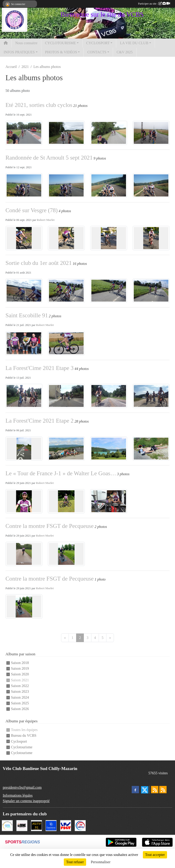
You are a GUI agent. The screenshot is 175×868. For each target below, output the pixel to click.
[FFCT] (80, 825)
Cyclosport (19, 741)
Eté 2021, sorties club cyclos (39, 105)
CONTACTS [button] (97, 52)
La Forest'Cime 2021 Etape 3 (40, 368)
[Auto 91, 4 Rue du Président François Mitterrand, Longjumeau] (36, 825)
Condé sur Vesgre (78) (32, 210)
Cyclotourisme (22, 747)
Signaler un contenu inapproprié (26, 801)
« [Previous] (65, 638)
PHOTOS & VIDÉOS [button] (61, 52)
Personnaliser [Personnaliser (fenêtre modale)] (101, 862)
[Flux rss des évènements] (163, 790)
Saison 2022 (20, 686)
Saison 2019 (20, 668)
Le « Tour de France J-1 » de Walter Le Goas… (61, 473)
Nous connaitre (26, 43)
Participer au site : (154, 4)
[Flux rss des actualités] (155, 790)
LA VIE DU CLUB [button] (134, 43)
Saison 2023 (20, 692)
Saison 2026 (20, 709)
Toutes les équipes (24, 730)
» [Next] (110, 638)
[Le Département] (51, 825)
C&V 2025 (125, 52)
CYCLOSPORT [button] (98, 43)
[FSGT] (66, 825)
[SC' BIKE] (22, 825)
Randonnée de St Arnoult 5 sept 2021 (49, 158)
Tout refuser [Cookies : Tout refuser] (75, 862)
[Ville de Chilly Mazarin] (7, 825)
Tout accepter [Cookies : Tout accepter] (155, 855)
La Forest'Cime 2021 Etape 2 (40, 421)
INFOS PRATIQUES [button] (19, 52)
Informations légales (18, 795)
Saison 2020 (20, 674)
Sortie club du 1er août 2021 (39, 263)
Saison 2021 (20, 680)
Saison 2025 (20, 703)
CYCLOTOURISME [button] (60, 43)
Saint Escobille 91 (27, 315)
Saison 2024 (20, 697)
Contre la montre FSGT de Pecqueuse (50, 526)
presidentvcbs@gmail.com (22, 787)
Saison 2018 (20, 663)
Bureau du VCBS (24, 736)
